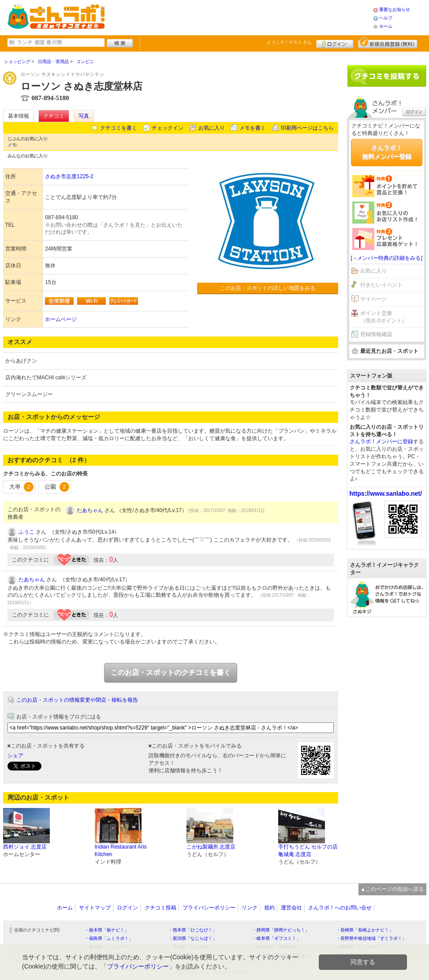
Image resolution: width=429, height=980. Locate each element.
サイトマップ (95, 908)
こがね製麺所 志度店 (211, 847)
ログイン (335, 43)
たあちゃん (90, 510)
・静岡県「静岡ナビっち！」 (281, 930)
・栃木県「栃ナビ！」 (107, 930)
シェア (15, 756)
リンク (250, 908)
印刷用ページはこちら (307, 128)
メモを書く (253, 128)
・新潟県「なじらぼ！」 (193, 938)
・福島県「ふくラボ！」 (109, 938)
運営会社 (291, 908)
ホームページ (61, 319)
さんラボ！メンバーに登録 (381, 441)
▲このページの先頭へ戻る (392, 889)
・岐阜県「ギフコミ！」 (276, 938)
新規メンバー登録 (388, 43)
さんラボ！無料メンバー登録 (387, 152)
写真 (84, 116)
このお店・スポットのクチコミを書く (171, 672)
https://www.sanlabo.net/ (386, 494)
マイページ (373, 299)
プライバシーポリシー (209, 908)
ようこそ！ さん (289, 42)
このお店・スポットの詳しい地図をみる (268, 288)
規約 (269, 908)
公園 (57, 487)
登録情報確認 (376, 334)
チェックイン (168, 128)
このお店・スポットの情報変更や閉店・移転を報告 (77, 700)
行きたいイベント (381, 285)
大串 (22, 487)
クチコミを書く (119, 128)
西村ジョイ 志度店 (25, 847)
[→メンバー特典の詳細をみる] (386, 258)
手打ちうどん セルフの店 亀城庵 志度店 (308, 851)
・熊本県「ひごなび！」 (193, 930)
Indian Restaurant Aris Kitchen (121, 851)
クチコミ (54, 116)
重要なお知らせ (395, 9)
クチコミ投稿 (160, 908)
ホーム (386, 26)
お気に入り (212, 128)
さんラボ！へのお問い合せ (340, 908)
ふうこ (26, 532)
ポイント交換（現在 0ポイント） (384, 317)
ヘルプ (386, 18)
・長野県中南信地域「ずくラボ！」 (371, 938)
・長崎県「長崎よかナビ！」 (365, 930)
